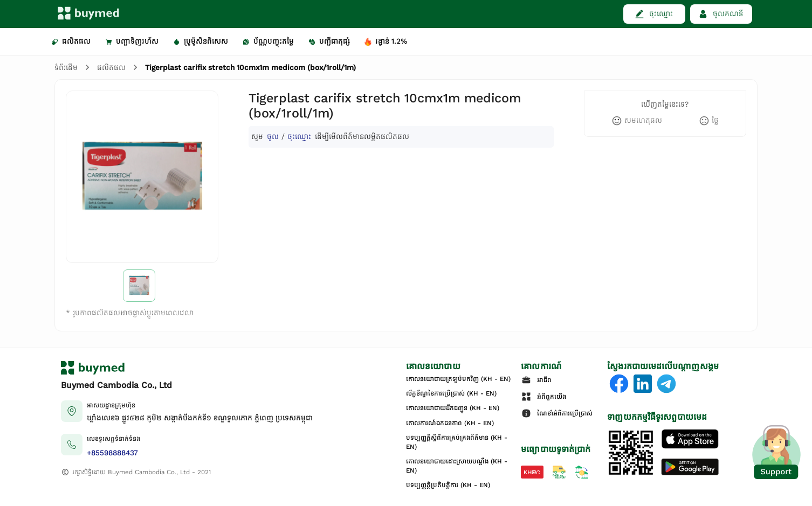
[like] (637, 121)
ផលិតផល (111, 68)
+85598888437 (112, 453)
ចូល (273, 137)
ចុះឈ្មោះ (299, 137)
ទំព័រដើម (66, 68)
